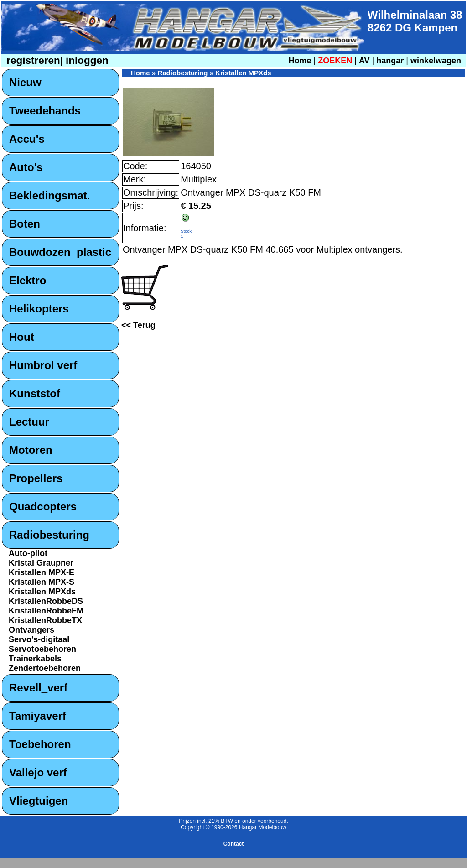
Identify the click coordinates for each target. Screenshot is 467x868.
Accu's (27, 139)
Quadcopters (43, 507)
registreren (32, 60)
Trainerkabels (35, 659)
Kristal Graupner (41, 563)
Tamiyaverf (38, 716)
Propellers (36, 478)
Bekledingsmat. (49, 195)
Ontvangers (31, 630)
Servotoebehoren (42, 649)
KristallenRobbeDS (46, 601)
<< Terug (138, 325)
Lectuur (29, 422)
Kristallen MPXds (42, 592)
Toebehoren (40, 744)
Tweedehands (45, 111)
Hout (22, 337)
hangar (390, 61)
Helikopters (39, 309)
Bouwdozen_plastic (60, 252)
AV (366, 61)
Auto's (26, 167)
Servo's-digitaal (39, 639)
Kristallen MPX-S (42, 582)
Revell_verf (38, 688)
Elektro (28, 280)
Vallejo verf (38, 772)
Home (300, 61)
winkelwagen (436, 61)
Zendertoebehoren (45, 668)
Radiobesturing (49, 535)
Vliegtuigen (39, 801)
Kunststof (35, 393)
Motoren (31, 450)
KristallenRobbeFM (46, 611)
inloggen (86, 60)
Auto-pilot (28, 553)
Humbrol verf (43, 365)
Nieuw (25, 82)
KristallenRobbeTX (45, 620)
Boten (25, 224)
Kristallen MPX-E (42, 572)
